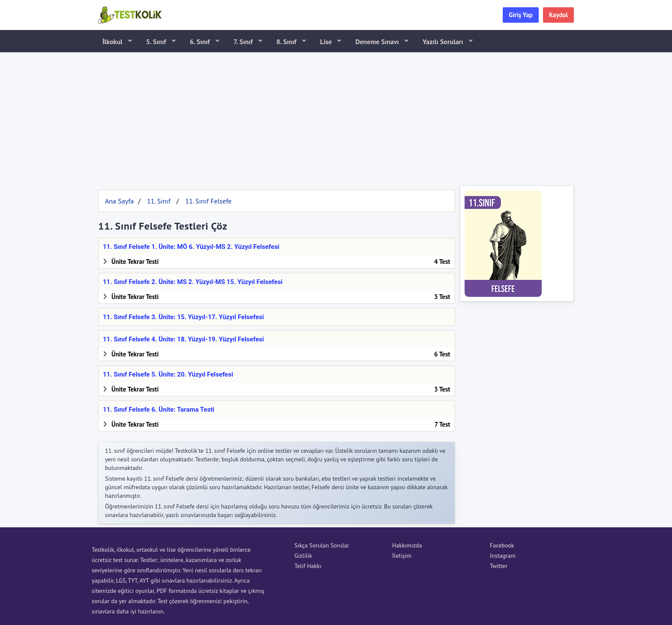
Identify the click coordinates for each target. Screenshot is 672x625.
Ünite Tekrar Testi (135, 262)
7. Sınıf (244, 42)
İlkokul (113, 42)
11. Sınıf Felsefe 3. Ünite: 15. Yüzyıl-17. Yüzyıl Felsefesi (183, 317)
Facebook (502, 545)
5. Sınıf (157, 42)
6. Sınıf (201, 42)
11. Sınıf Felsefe (208, 201)
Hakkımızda (407, 545)
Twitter (499, 566)
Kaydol (558, 15)
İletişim (402, 556)
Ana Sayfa (119, 201)
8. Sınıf (287, 42)
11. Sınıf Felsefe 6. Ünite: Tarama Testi (159, 410)
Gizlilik (303, 556)
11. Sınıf (159, 201)
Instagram (503, 556)
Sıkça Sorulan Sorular (322, 545)
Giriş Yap (521, 15)
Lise (327, 42)
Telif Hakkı (308, 566)
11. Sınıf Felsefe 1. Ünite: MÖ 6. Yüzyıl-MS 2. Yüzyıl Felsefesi (191, 247)
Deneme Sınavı (378, 42)
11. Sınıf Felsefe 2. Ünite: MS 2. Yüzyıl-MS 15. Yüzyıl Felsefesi (193, 282)
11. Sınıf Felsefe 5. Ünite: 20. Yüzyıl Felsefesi (168, 374)
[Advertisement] (336, 117)
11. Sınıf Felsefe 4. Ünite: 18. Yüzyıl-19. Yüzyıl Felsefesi (183, 339)
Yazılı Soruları (444, 42)
